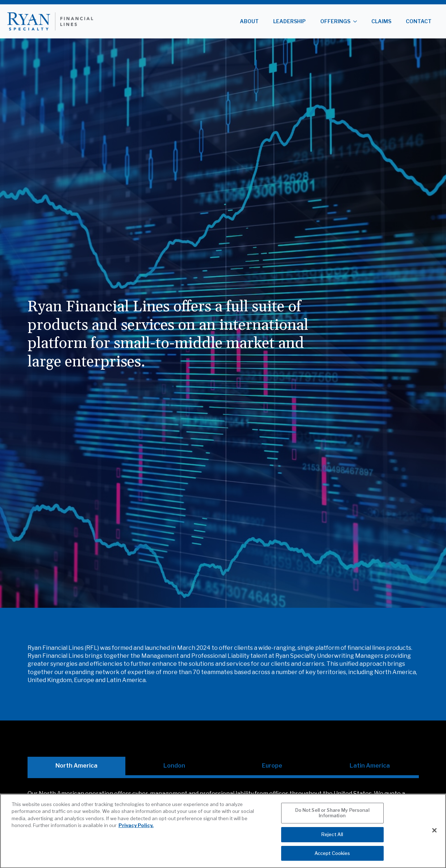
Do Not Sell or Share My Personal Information (332, 823)
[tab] (76, 766)
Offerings (335, 21)
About (249, 21)
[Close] (434, 840)
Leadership (289, 21)
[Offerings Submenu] (357, 21)
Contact (419, 21)
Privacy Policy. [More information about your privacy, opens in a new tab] (136, 835)
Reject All (332, 844)
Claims (381, 21)
